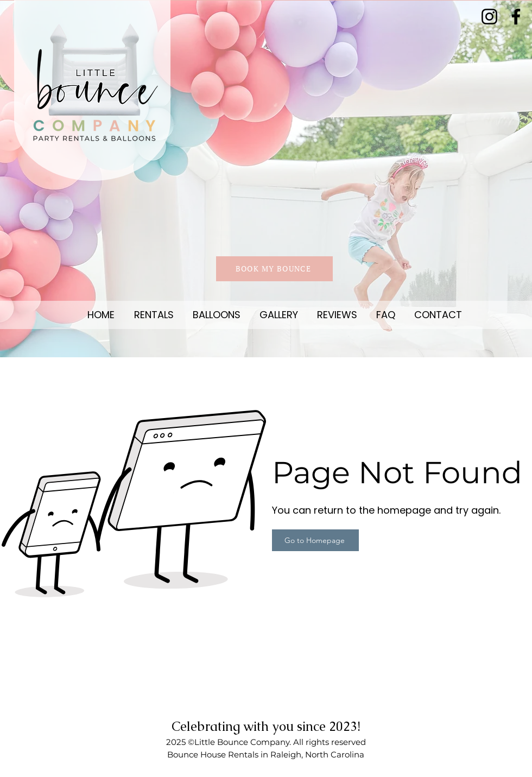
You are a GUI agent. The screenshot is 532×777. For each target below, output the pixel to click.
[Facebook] (516, 17)
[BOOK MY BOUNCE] (274, 269)
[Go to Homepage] (315, 540)
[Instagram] (489, 17)
